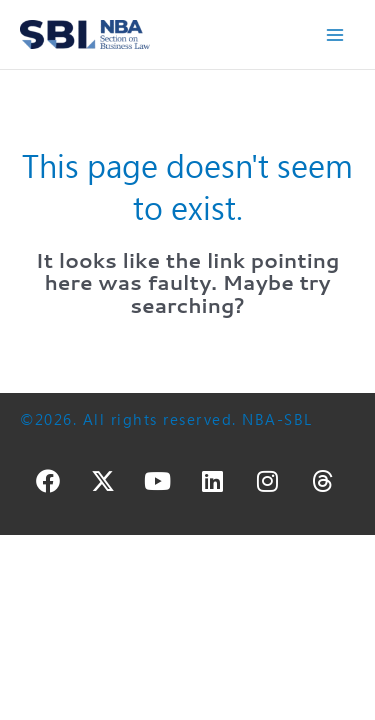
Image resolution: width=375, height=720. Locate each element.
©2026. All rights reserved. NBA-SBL (166, 419)
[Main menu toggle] (335, 34)
